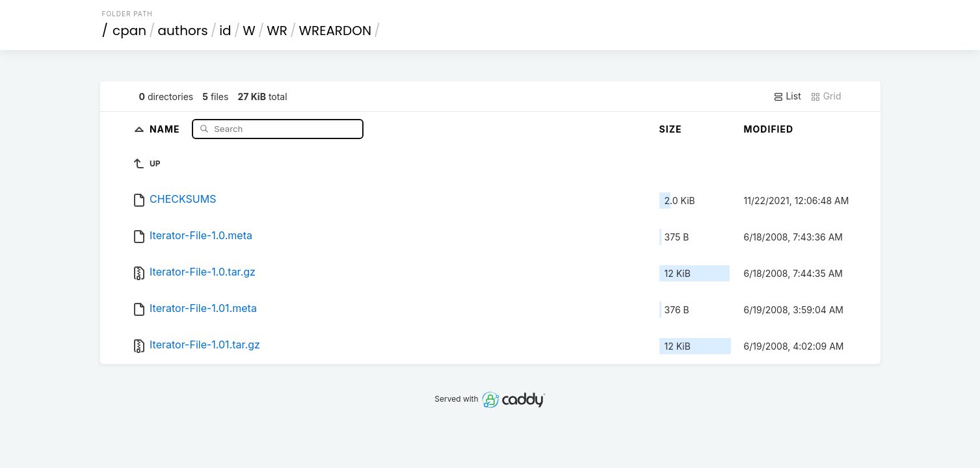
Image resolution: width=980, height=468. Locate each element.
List (787, 96)
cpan (129, 31)
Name (166, 128)
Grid (826, 96)
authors (183, 31)
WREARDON (335, 31)
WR (277, 31)
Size (671, 129)
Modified (769, 129)
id (225, 31)
